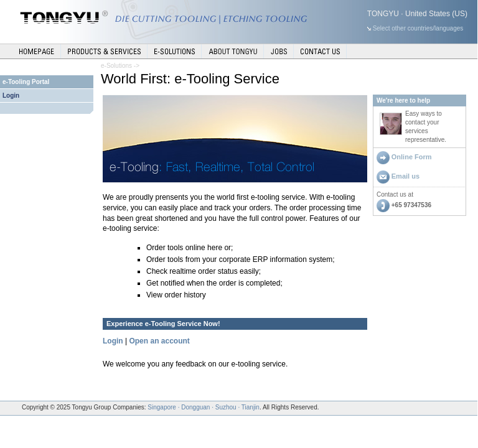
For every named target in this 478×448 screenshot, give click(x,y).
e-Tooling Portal (26, 82)
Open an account (159, 341)
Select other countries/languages (418, 28)
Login (11, 96)
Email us (405, 176)
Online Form (412, 157)
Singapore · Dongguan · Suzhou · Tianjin (204, 407)
